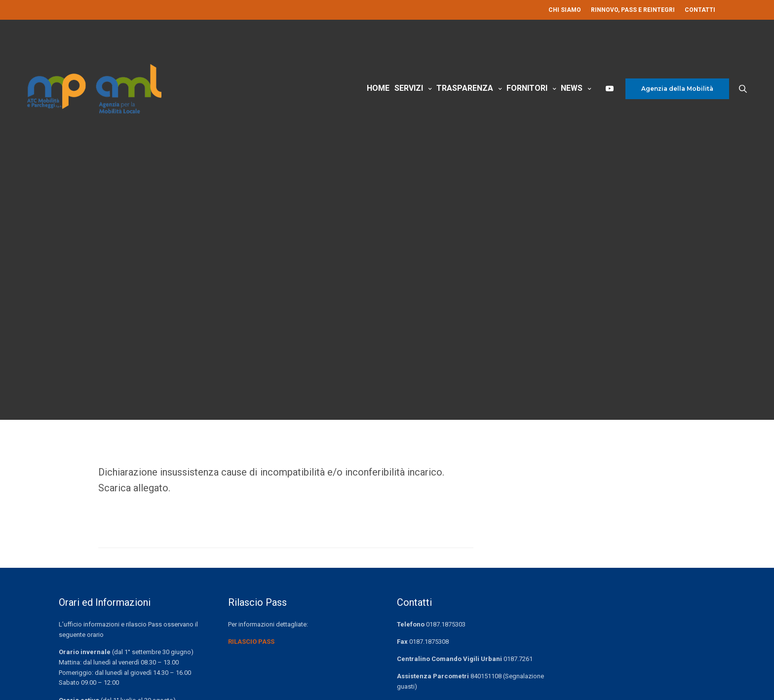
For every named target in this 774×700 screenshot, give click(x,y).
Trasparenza (465, 88)
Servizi (409, 88)
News (572, 88)
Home (378, 88)
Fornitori (527, 88)
